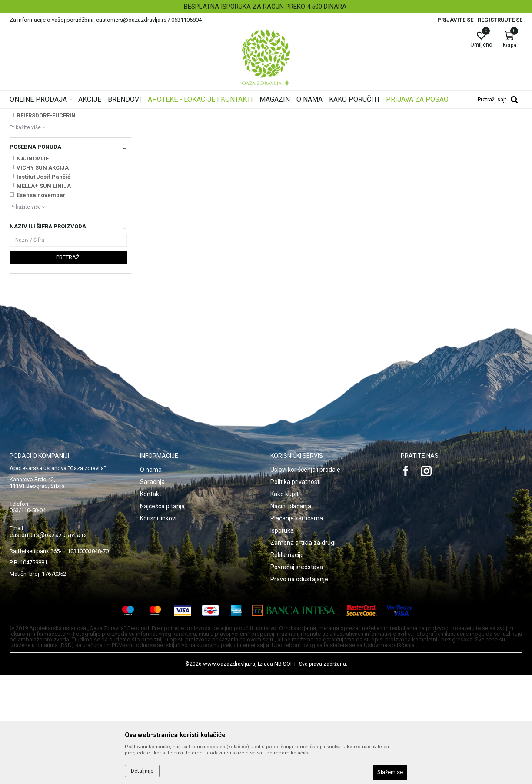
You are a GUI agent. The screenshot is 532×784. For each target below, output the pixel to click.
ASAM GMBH (34, 197)
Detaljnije (142, 771)
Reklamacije (287, 664)
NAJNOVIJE (33, 267)
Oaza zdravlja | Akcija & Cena (45, 114)
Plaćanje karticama (297, 627)
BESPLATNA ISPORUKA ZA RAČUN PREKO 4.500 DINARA (265, 7)
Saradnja (152, 591)
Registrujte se (500, 20)
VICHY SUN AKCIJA (43, 276)
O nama (151, 578)
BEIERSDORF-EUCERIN (46, 224)
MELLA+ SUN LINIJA (44, 295)
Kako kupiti (285, 603)
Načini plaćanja (291, 615)
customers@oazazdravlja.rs (48, 644)
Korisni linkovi (158, 627)
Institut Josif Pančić (43, 285)
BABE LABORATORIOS (45, 206)
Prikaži (411, 128)
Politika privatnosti (296, 591)
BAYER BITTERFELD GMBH (52, 215)
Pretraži (68, 366)
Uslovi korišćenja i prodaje (305, 578)
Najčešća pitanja (162, 615)
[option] (266, 7)
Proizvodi (98, 114)
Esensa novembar (41, 304)
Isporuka (282, 639)
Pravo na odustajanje (299, 688)
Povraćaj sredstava (297, 676)
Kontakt (151, 603)
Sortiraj (336, 128)
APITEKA (28, 188)
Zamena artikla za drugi (303, 651)
